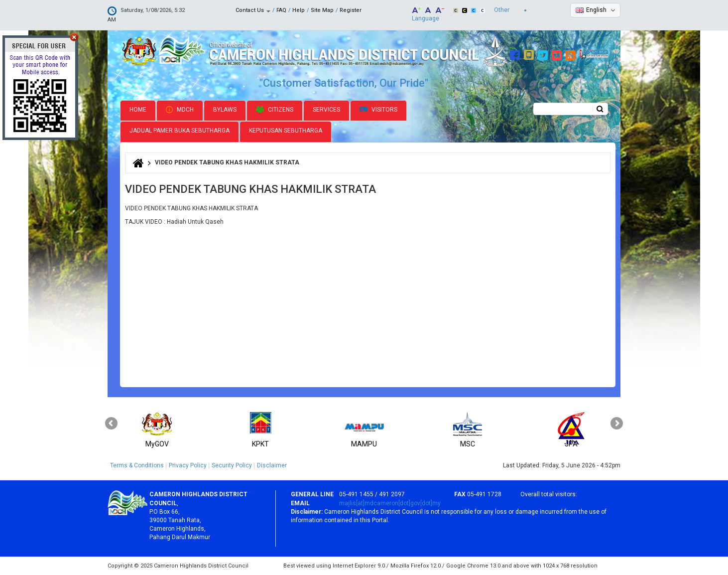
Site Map (322, 10)
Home (138, 110)
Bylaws (225, 110)
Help (299, 10)
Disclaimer (272, 465)
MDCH (180, 110)
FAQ (281, 10)
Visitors (378, 110)
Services (326, 110)
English (596, 10)
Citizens (275, 110)
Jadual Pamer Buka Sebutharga (180, 131)
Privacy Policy (188, 465)
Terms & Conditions (137, 465)
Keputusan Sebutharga (286, 131)
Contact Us (253, 10)
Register (351, 10)
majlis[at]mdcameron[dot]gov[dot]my (390, 503)
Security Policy (232, 465)
